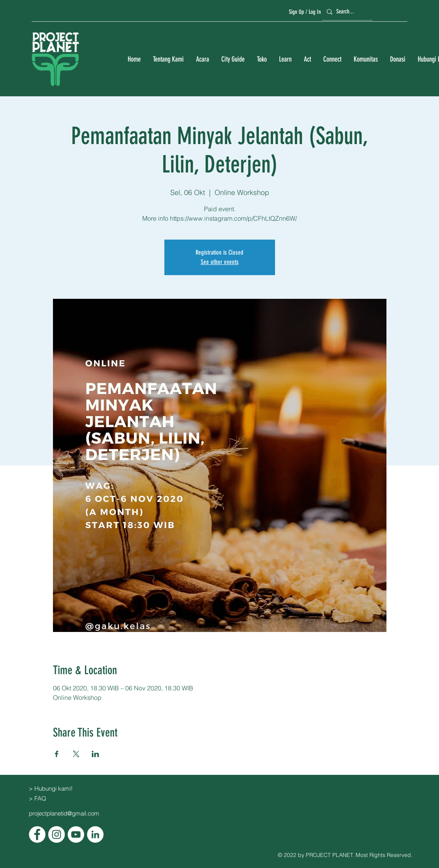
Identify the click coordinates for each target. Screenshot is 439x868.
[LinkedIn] (95, 834)
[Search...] (346, 12)
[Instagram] (57, 834)
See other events (220, 262)
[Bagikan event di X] (76, 754)
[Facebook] (37, 834)
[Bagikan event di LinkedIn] (95, 754)
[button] (168, 59)
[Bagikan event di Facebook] (57, 754)
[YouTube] (76, 834)
